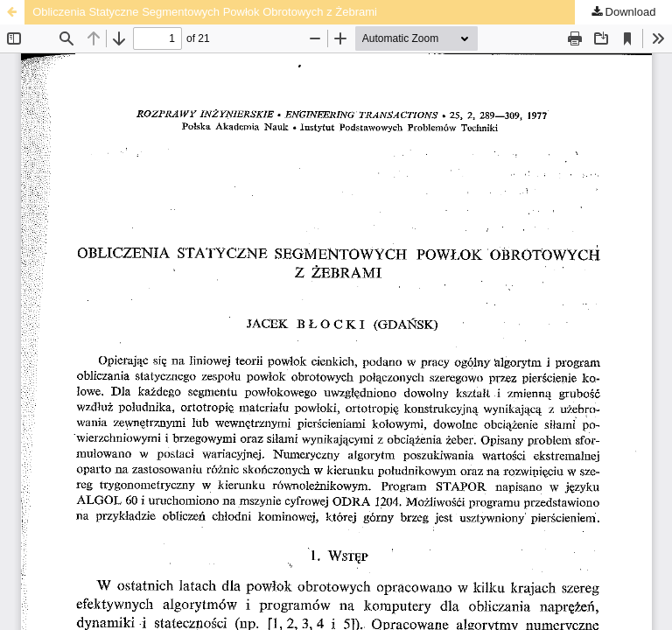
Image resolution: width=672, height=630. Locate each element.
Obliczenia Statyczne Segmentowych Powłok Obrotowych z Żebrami (205, 12)
